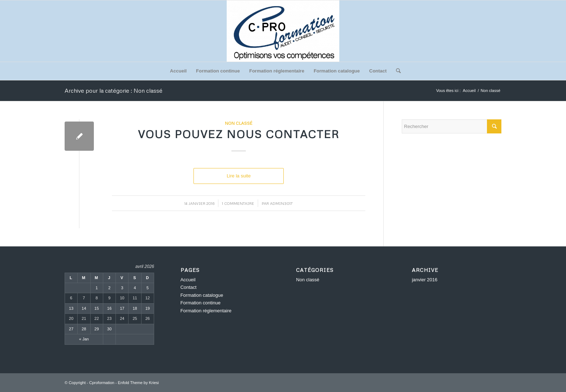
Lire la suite (239, 176)
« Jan (84, 339)
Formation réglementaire (277, 71)
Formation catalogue (337, 71)
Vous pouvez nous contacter (239, 134)
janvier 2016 (425, 280)
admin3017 (281, 203)
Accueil (178, 71)
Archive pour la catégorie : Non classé (114, 91)
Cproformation (102, 383)
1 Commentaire (238, 203)
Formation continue (218, 71)
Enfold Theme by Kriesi (139, 383)
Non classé (239, 123)
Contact (378, 71)
